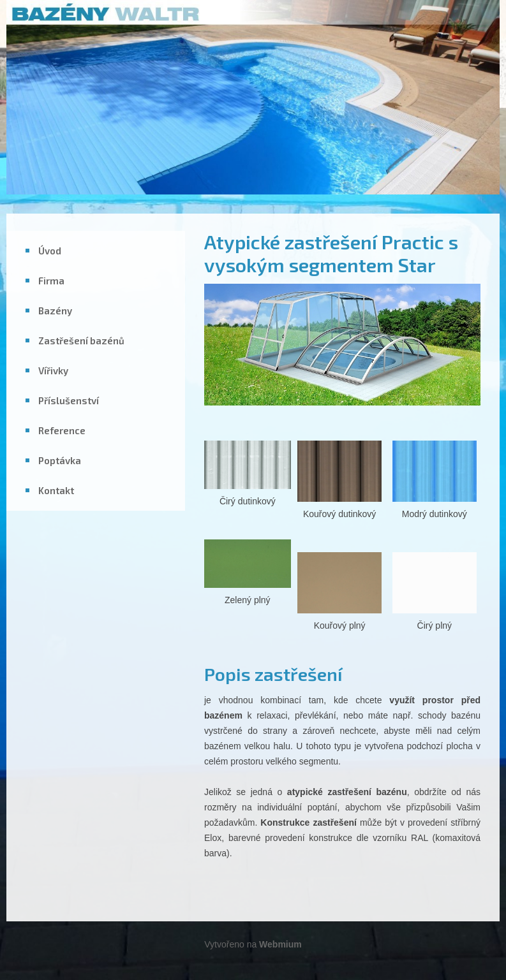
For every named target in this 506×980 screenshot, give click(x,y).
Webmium (280, 944)
